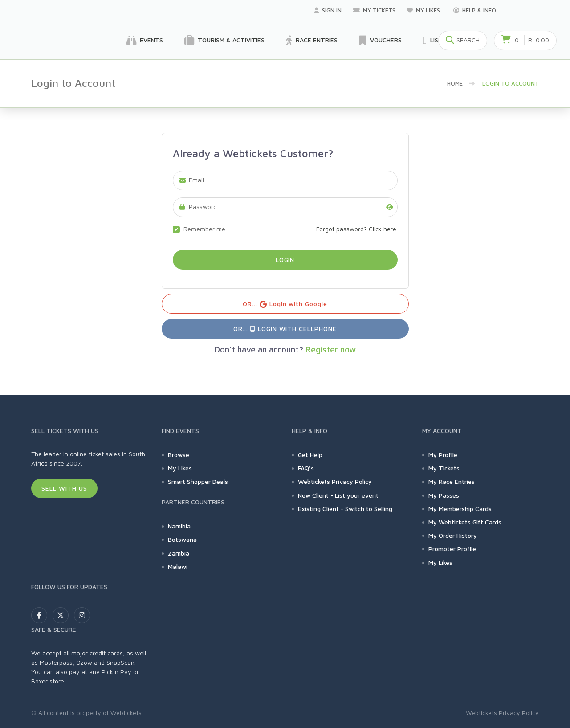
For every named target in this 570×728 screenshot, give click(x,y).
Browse (179, 455)
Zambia (179, 553)
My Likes (424, 10)
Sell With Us (64, 488)
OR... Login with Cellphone (285, 329)
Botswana (182, 539)
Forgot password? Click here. (357, 229)
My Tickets (374, 10)
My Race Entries (452, 481)
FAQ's (306, 468)
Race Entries (312, 41)
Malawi (178, 566)
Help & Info (475, 10)
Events (145, 41)
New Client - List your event (338, 495)
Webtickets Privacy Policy (335, 481)
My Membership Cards (460, 509)
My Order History (453, 535)
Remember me (204, 229)
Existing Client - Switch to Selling (345, 509)
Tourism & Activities (224, 41)
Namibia (179, 526)
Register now (331, 349)
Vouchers (380, 41)
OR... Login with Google (285, 304)
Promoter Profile (452, 549)
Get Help (310, 455)
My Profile (443, 455)
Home (455, 83)
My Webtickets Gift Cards (465, 522)
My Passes (444, 495)
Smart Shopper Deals (198, 481)
